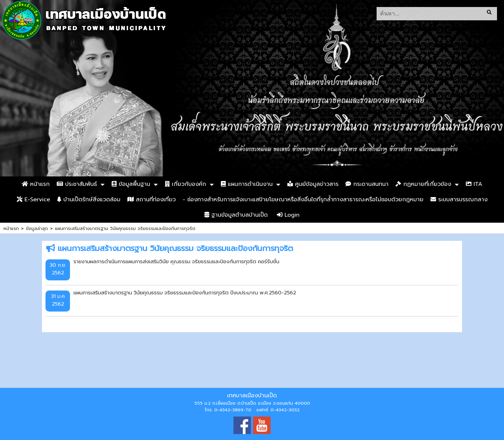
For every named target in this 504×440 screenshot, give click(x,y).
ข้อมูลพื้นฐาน (131, 184)
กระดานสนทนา (367, 184)
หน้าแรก (36, 184)
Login (288, 215)
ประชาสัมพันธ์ (77, 184)
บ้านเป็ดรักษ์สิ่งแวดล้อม (89, 200)
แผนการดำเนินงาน (247, 184)
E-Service (33, 200)
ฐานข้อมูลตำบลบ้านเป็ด (236, 215)
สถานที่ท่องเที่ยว (152, 200)
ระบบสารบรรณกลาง (459, 200)
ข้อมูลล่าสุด (37, 228)
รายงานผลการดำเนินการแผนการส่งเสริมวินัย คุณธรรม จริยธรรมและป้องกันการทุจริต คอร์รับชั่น (176, 261)
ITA (474, 184)
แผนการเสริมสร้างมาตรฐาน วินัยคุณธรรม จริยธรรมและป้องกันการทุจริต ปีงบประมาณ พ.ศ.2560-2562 (185, 293)
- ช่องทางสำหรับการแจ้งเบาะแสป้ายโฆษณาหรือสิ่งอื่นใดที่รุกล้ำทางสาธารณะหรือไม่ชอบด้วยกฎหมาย (303, 200)
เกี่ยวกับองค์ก (185, 184)
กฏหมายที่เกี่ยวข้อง (423, 184)
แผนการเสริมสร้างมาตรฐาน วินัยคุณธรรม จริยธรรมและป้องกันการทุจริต (125, 228)
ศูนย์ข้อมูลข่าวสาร (313, 184)
